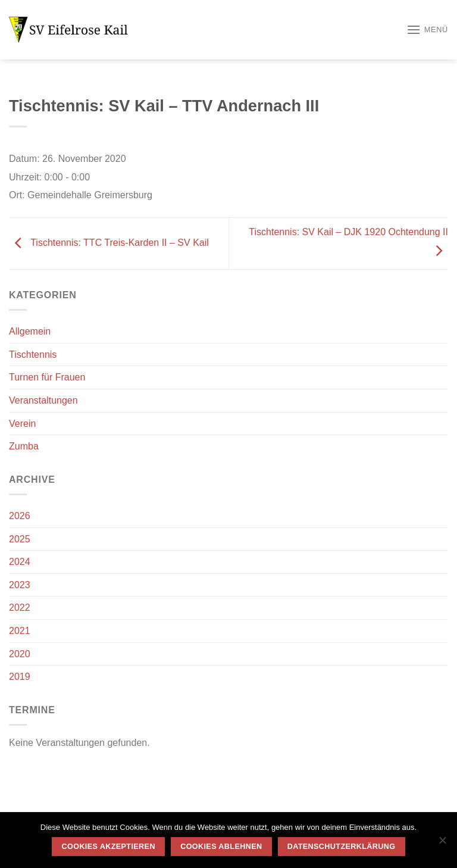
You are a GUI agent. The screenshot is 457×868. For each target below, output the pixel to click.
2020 (20, 654)
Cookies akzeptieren (109, 847)
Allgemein (30, 331)
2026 (20, 516)
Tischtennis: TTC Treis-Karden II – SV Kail (109, 243)
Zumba (24, 446)
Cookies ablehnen (221, 847)
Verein (22, 424)
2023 (20, 585)
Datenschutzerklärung (342, 847)
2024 (20, 562)
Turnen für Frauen (47, 377)
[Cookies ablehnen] (442, 844)
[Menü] (427, 29)
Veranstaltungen (43, 400)
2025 (20, 539)
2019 (20, 677)
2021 (20, 631)
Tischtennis (33, 355)
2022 (20, 608)
